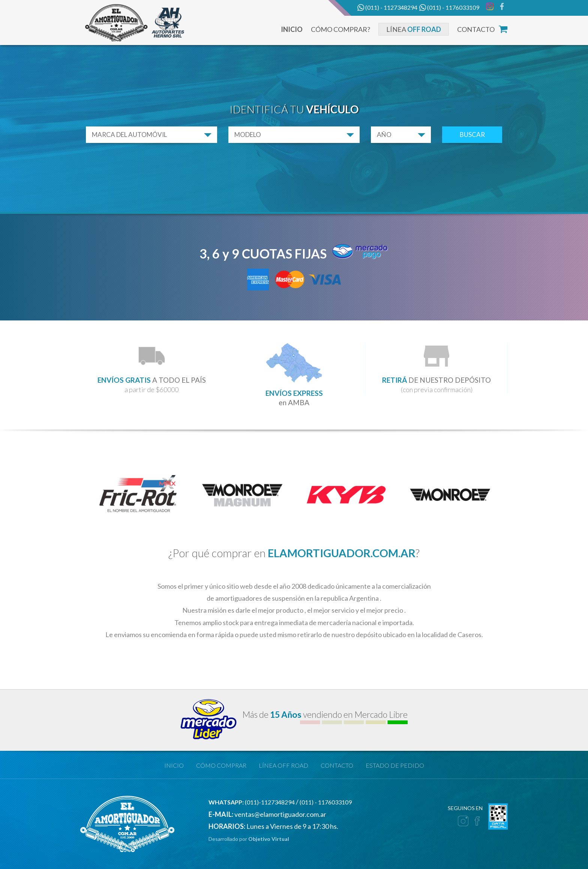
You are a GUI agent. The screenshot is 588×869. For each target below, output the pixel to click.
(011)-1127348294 (252, 802)
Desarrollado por (249, 839)
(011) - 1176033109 (449, 8)
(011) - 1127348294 (387, 8)
